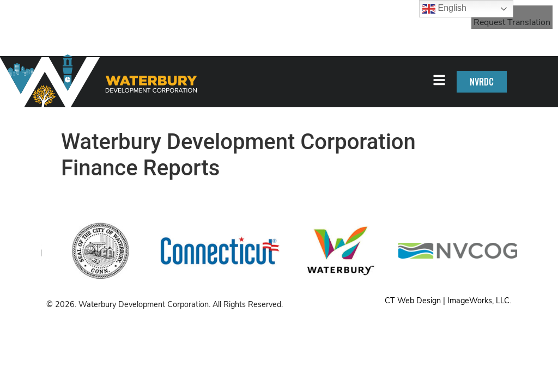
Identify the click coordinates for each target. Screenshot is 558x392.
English (444, 9)
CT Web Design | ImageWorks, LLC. (448, 301)
